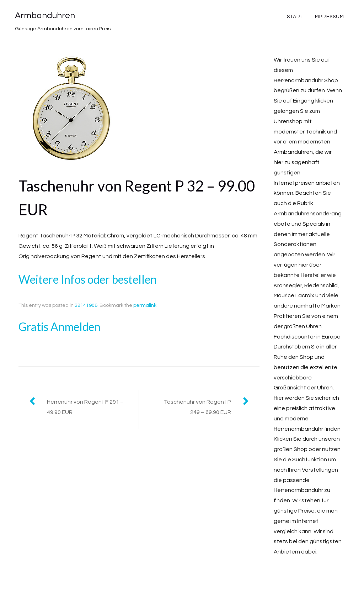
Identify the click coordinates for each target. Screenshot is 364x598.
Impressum (329, 17)
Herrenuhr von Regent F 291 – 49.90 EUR (85, 407)
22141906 (86, 305)
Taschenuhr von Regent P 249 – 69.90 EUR (197, 407)
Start (295, 17)
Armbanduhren (45, 15)
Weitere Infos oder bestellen (88, 279)
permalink (145, 305)
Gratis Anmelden (60, 327)
